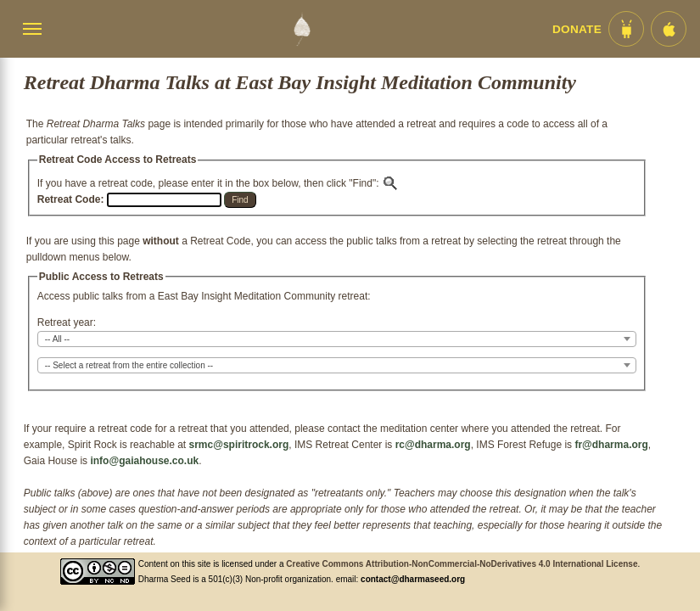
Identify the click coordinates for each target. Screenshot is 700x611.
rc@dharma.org (433, 445)
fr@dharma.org (611, 445)
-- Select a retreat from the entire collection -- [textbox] (129, 365)
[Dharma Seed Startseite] (302, 29)
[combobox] (337, 339)
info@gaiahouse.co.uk (144, 461)
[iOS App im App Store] (669, 29)
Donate (577, 29)
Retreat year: (67, 322)
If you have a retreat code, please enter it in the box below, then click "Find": (218, 183)
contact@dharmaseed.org (413, 579)
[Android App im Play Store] (626, 29)
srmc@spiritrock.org (239, 445)
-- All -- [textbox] (57, 339)
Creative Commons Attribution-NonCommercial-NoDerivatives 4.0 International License (462, 564)
